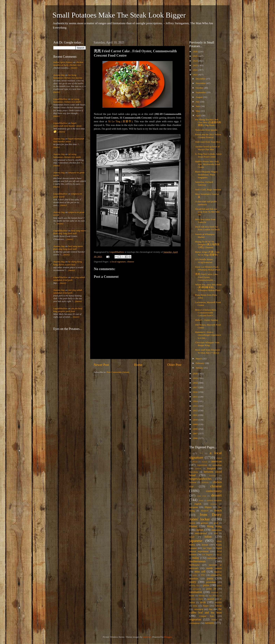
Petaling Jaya (194, 585)
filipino (208, 507)
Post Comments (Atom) (118, 372)
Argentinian (202, 465)
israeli (192, 537)
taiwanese (199, 609)
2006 (196, 438)
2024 (196, 61)
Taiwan (218, 606)
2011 (196, 415)
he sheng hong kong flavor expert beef (68, 263)
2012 (196, 410)
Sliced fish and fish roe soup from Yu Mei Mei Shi (207, 212)
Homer (193, 526)
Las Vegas (207, 548)
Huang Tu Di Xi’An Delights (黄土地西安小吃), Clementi (207, 244)
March (199, 359)
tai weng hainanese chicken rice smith (67, 100)
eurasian (214, 504)
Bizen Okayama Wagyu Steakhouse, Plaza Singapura (206, 174)
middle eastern (214, 568)
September (201, 92)
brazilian (213, 475)
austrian (198, 468)
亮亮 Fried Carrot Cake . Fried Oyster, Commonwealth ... (207, 277)
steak (203, 602)
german (204, 523)
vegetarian (195, 619)
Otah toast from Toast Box (208, 142)
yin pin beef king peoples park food (68, 310)
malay (196, 558)
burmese (193, 482)
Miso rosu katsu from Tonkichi (205, 221)
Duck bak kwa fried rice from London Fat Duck (207, 228)
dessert (216, 495)
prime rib (211, 589)
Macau (219, 555)
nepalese (218, 572)
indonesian (217, 530)
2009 (196, 424)
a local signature (118, 262)
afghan (219, 458)
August (199, 97)
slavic (201, 599)
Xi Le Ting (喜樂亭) (120, 121)
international (201, 533)
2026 (196, 51)
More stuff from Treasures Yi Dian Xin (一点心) (208, 351)
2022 (196, 70)
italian (208, 537)
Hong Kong (214, 526)
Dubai (201, 500)
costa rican (202, 496)
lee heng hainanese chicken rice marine (68, 76)
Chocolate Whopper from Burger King (207, 344)
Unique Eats (207, 616)
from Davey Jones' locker (205, 517)
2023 (196, 65)
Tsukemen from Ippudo (206, 130)
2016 (196, 392)
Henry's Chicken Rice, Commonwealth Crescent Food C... (206, 313)
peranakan (211, 582)
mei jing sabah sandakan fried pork (69, 279)
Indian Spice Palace (63, 62)
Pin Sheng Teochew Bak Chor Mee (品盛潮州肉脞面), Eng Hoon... (208, 122)
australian (217, 465)
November (201, 83)
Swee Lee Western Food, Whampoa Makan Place (208, 268)
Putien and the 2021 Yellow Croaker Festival (208, 136)
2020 (196, 373)
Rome (192, 596)
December (201, 79)
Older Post (174, 365)
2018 (196, 383)
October (200, 88)
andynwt (147, 637)
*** (201, 453)
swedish (218, 602)
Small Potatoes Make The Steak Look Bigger (119, 15)
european (194, 507)
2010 (196, 420)
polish (219, 585)
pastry (193, 582)
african (195, 462)
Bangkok (211, 468)
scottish (192, 599)
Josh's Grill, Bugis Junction (208, 189)
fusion (192, 523)
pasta (210, 578)
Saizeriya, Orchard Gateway (204, 183)
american (217, 461)
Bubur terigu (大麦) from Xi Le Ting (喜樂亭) (207, 253)
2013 (196, 406)
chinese (130, 262)
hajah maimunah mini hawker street (67, 124)
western (209, 623)
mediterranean (197, 561)
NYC (203, 575)
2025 (196, 56)
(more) (74, 68)
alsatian (204, 462)
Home (138, 365)
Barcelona (194, 472)
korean (205, 545)
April (199, 115)
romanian (215, 592)
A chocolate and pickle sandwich (206, 203)
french (218, 511)
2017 (196, 387)
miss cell (200, 572)
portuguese (197, 589)
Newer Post (101, 365)
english (198, 504)
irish (216, 533)
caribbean (205, 482)
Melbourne (194, 565)
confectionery (214, 491)
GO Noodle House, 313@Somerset (204, 261)
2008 (196, 429)
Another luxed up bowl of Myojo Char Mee (207, 148)
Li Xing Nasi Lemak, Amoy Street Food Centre (208, 155)
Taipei (206, 606)
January (200, 368)
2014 (196, 401)
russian (202, 596)
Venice (214, 620)
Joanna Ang (59, 75)
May (198, 111)
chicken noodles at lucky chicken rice (68, 64)
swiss (195, 606)
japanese (196, 541)
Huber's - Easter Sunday (207, 320)
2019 (196, 378)
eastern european (214, 500)
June (198, 106)
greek (216, 523)
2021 (196, 75)
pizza (206, 585)
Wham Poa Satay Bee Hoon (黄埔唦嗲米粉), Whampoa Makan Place (208, 287)
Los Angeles (207, 555)
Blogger (168, 637)
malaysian (212, 558)
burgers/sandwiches (200, 479)
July (198, 102)
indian (200, 530)
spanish (211, 599)
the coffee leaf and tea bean (205, 611)
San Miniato (214, 596)
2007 (196, 433)
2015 (196, 397)
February (200, 363)
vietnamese (195, 623)
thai (211, 609)
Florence (204, 511)
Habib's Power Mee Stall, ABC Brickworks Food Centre (207, 164)
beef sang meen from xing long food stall (70, 232)
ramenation (196, 592)
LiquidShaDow (60, 99)
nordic (195, 575)
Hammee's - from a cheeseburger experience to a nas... (208, 335)
